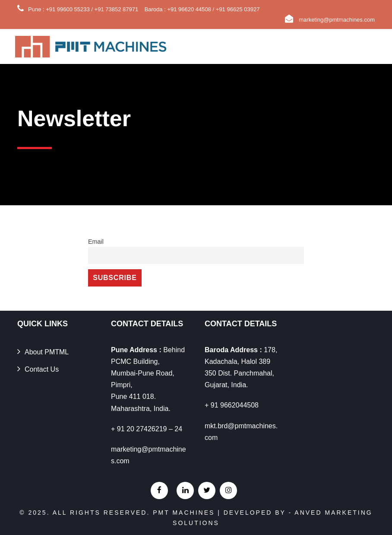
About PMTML (47, 352)
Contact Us (42, 369)
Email (96, 242)
